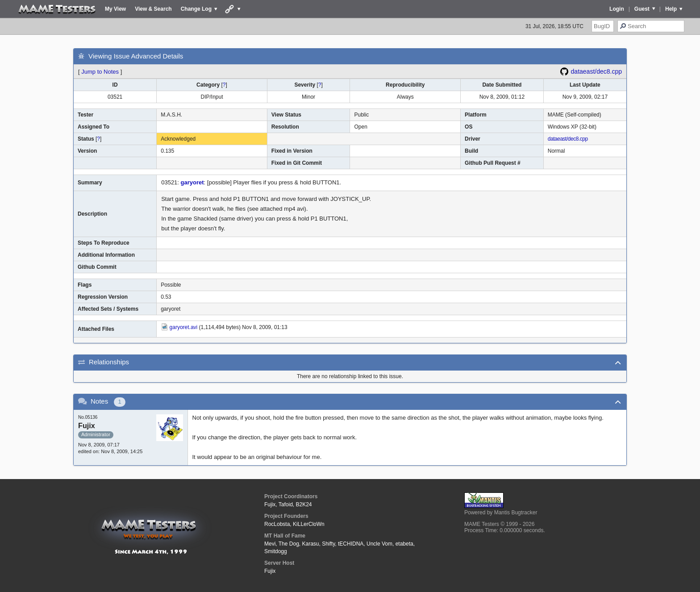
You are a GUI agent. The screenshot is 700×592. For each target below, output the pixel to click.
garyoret (192, 182)
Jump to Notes (100, 72)
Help (671, 9)
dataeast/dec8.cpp (596, 71)
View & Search (153, 9)
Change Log (196, 9)
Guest (642, 9)
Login (617, 9)
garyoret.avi (184, 327)
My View (115, 9)
